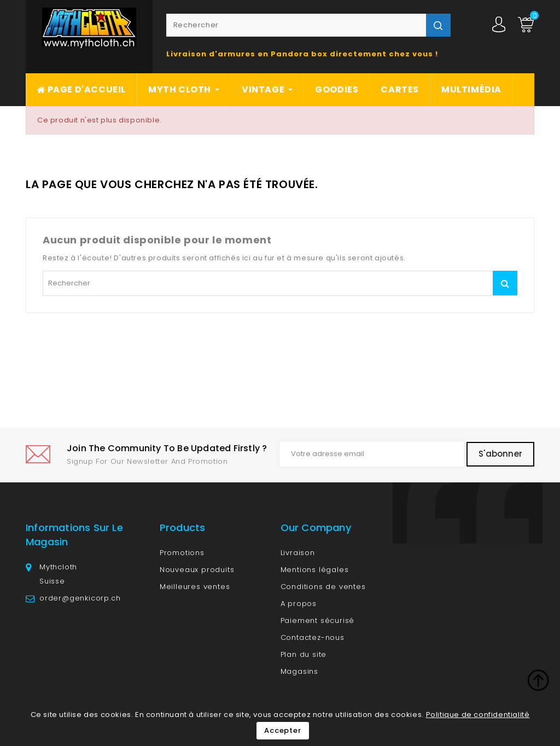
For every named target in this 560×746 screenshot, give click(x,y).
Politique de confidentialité (478, 715)
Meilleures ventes (195, 587)
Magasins (299, 671)
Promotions (182, 553)
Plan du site (304, 654)
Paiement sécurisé (318, 620)
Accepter (282, 730)
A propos (299, 604)
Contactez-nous (313, 637)
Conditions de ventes (323, 587)
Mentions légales (315, 570)
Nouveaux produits (197, 570)
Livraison (298, 553)
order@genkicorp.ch (80, 598)
